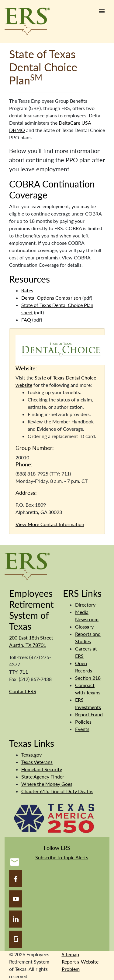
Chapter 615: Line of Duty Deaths (57, 791)
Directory (85, 605)
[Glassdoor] (16, 939)
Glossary (84, 627)
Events (82, 729)
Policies (83, 722)
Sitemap (70, 954)
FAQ (26, 320)
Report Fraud (89, 714)
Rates (27, 290)
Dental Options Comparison (51, 298)
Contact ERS (23, 691)
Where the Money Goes (47, 784)
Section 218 (88, 678)
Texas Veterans (37, 762)
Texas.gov (31, 755)
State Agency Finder (43, 777)
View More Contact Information (50, 524)
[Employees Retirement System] (27, 566)
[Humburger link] (102, 11)
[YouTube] (16, 899)
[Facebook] (16, 879)
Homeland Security (42, 769)
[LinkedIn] (16, 919)
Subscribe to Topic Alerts (62, 857)
